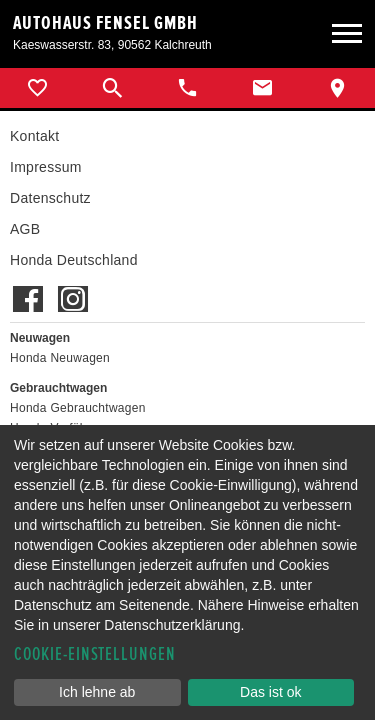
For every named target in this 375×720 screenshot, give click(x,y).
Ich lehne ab (97, 692)
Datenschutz (50, 198)
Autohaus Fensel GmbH (105, 23)
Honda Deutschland (74, 260)
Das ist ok (270, 692)
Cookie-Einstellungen (95, 654)
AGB (25, 229)
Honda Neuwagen (60, 358)
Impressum (46, 167)
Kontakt (34, 136)
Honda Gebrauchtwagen (78, 408)
